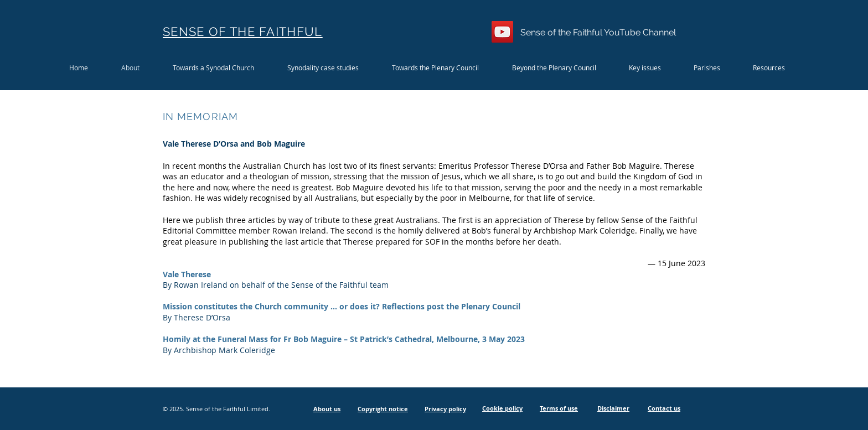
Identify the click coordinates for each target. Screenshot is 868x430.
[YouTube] (502, 32)
